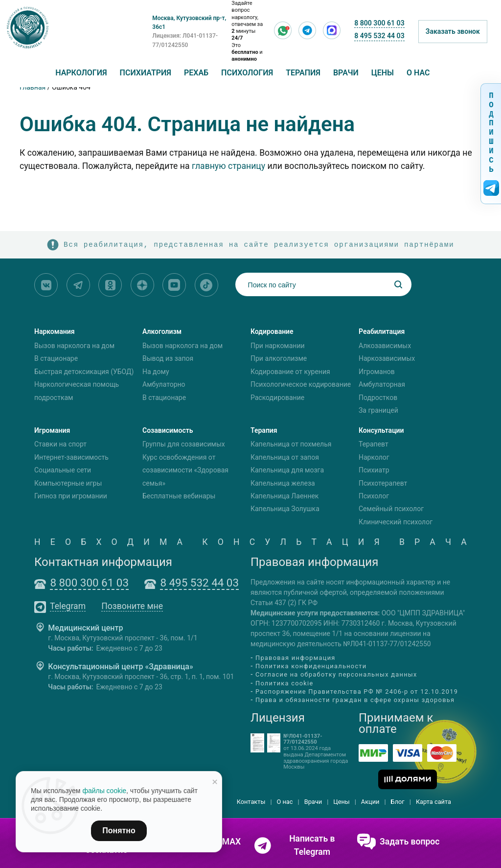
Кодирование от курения (290, 372)
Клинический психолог (396, 522)
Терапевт (374, 445)
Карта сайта (433, 802)
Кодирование (272, 331)
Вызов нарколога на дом (74, 346)
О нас (418, 73)
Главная (33, 87)
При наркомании (278, 346)
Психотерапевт (383, 483)
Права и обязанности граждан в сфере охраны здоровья (355, 700)
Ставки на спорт (60, 445)
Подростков (378, 398)
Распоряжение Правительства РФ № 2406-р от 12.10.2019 (357, 692)
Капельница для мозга (287, 470)
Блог (398, 802)
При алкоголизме (279, 358)
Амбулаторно (164, 384)
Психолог (374, 496)
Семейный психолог (391, 509)
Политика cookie (285, 683)
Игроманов (377, 372)
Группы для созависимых (184, 445)
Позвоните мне (132, 607)
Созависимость (168, 430)
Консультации (381, 430)
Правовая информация (296, 658)
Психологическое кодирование (301, 384)
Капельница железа (283, 483)
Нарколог (374, 457)
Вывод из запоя (168, 358)
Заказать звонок (453, 31)
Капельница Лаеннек (285, 496)
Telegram (68, 607)
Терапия (303, 73)
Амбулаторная (382, 384)
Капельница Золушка (285, 509)
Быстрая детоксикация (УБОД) (84, 372)
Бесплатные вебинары (179, 496)
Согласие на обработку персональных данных (336, 675)
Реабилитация (382, 331)
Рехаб (196, 73)
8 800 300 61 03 (379, 23)
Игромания (52, 430)
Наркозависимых (387, 358)
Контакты (251, 802)
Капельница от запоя (285, 457)
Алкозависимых (385, 346)
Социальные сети (63, 470)
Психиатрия (146, 73)
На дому (156, 372)
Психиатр (374, 470)
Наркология (81, 73)
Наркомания (55, 331)
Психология (247, 73)
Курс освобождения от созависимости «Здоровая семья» (185, 470)
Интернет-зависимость (71, 457)
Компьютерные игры (68, 483)
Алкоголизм (162, 331)
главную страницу (228, 166)
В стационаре (56, 358)
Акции (370, 802)
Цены (383, 73)
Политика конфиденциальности (311, 666)
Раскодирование (277, 398)
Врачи (346, 73)
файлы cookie (104, 791)
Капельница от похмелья (291, 445)
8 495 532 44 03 (379, 36)
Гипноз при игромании (71, 496)
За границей (378, 410)
